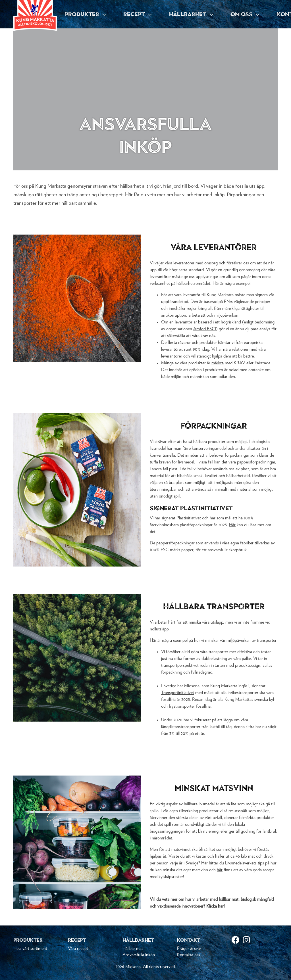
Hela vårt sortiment (30, 948)
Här (232, 525)
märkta (218, 363)
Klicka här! (216, 906)
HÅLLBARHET (191, 14)
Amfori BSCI (205, 329)
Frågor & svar (189, 948)
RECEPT (138, 14)
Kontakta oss (189, 955)
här (220, 870)
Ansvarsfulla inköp (139, 955)
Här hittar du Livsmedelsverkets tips (233, 863)
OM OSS (245, 14)
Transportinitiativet (178, 693)
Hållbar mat (133, 948)
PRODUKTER (85, 14)
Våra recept (78, 948)
